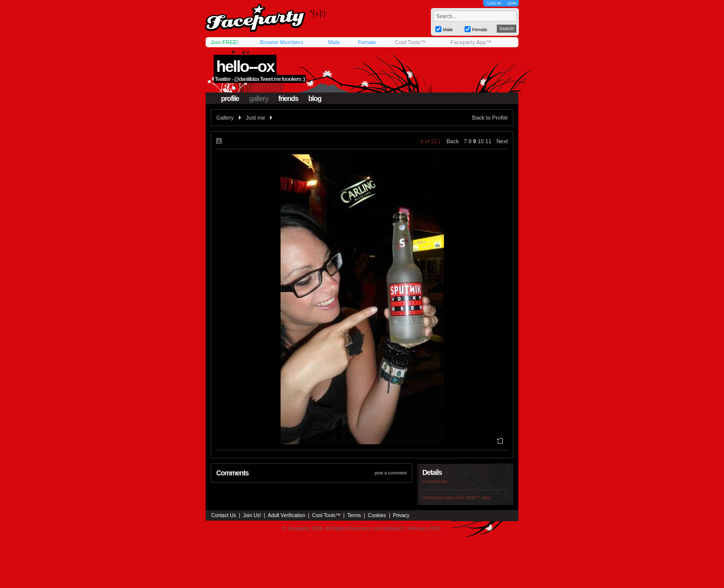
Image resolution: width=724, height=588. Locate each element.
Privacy (401, 515)
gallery (258, 99)
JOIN (512, 3)
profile (230, 99)
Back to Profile (490, 118)
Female (367, 42)
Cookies (377, 515)
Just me (256, 118)
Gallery (225, 118)
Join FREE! (225, 42)
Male (334, 42)
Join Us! (252, 515)
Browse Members (282, 42)
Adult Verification (286, 515)
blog (315, 99)
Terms (354, 515)
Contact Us (223, 515)
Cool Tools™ (410, 42)
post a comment (391, 473)
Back (452, 141)
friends (289, 99)
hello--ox (245, 66)
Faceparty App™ (471, 42)
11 (488, 141)
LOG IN (494, 3)
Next (502, 141)
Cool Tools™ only (472, 498)
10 (481, 141)
